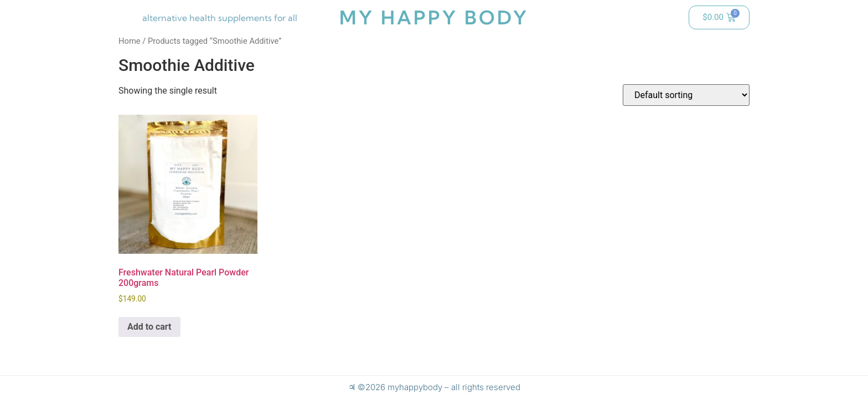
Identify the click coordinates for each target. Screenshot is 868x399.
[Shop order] (686, 95)
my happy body (434, 17)
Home (130, 41)
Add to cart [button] (149, 327)
